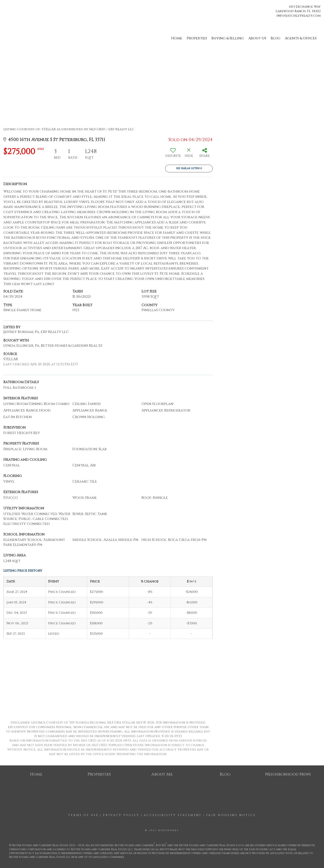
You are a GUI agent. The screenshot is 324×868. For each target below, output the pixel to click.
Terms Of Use (83, 815)
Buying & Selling (228, 38)
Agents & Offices (301, 38)
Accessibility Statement (173, 815)
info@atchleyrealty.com (299, 16)
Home (177, 38)
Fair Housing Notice (231, 815)
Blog (276, 38)
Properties (197, 38)
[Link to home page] (5, 8)
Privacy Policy (121, 815)
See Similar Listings (189, 168)
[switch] (173, 154)
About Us (257, 38)
